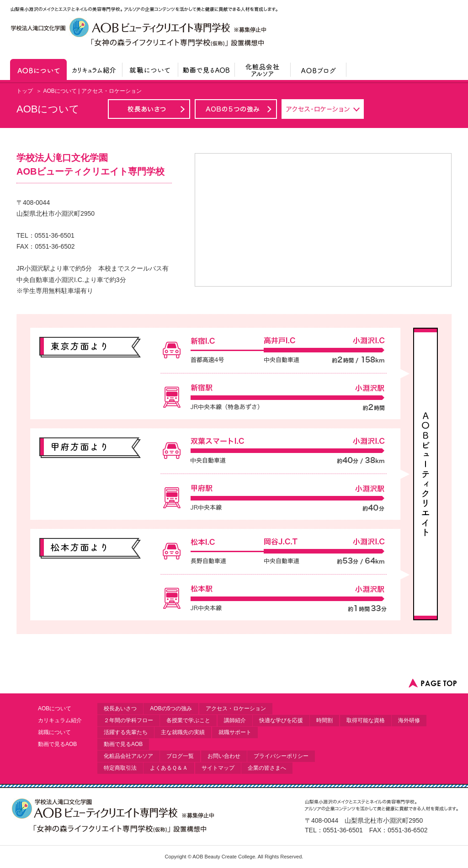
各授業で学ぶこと (188, 720)
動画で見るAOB (57, 744)
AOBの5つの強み (171, 708)
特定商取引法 (120, 768)
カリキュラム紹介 (60, 720)
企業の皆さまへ (267, 768)
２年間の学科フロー (128, 720)
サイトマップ (218, 768)
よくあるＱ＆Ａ (169, 768)
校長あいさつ (120, 708)
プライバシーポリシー (281, 756)
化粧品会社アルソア (128, 756)
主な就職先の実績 (183, 732)
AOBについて (55, 708)
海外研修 (409, 720)
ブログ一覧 (180, 756)
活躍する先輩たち (126, 732)
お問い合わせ (224, 756)
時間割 (324, 720)
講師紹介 (235, 720)
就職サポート (235, 732)
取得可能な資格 (366, 720)
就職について (54, 732)
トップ (25, 91)
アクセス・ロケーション (236, 708)
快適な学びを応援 (281, 720)
